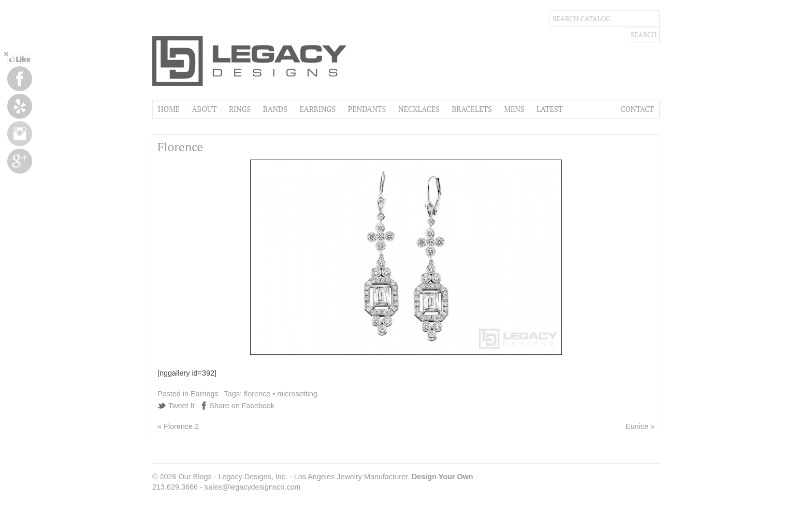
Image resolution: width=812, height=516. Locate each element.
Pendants (367, 109)
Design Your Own (443, 477)
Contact (637, 109)
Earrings (317, 109)
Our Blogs (195, 477)
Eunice (637, 426)
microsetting (297, 394)
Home (169, 109)
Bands (275, 109)
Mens (514, 109)
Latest (549, 109)
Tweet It (181, 406)
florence (257, 394)
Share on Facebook (242, 406)
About (204, 109)
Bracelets (472, 109)
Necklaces (419, 109)
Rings (240, 109)
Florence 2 (181, 426)
